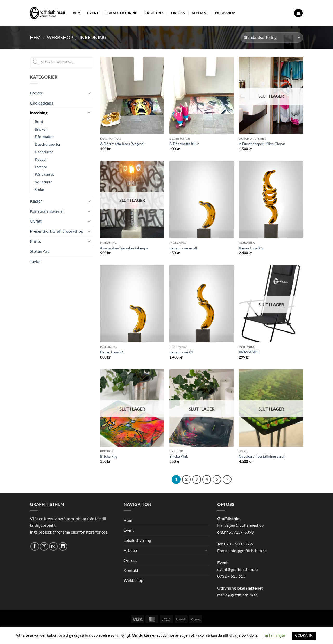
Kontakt (200, 13)
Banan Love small (183, 248)
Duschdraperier (48, 144)
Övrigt (36, 221)
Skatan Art (39, 251)
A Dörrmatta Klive (184, 144)
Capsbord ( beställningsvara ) (262, 456)
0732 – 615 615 (231, 576)
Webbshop (225, 13)
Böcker (36, 93)
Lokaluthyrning (121, 13)
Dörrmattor (44, 137)
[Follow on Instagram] (44, 546)
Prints (35, 241)
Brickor (41, 129)
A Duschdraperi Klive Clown (262, 144)
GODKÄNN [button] (304, 635)
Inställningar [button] (274, 635)
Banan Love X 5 (251, 248)
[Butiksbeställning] (272, 38)
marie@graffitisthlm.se (237, 595)
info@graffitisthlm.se (248, 551)
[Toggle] (89, 93)
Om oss (178, 13)
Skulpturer (43, 182)
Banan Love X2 (181, 352)
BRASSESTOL (249, 352)
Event (93, 13)
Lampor (41, 167)
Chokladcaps (41, 103)
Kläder (36, 201)
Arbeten (154, 13)
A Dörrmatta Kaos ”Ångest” (122, 144)
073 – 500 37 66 (238, 544)
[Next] (227, 479)
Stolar (40, 189)
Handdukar (44, 152)
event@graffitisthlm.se (237, 569)
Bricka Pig (108, 456)
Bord (39, 122)
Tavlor (35, 261)
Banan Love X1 (112, 352)
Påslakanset (44, 174)
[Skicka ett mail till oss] (53, 546)
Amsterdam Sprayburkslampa (124, 248)
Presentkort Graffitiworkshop (57, 231)
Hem (77, 13)
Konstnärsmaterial (47, 211)
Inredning (39, 113)
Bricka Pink (179, 456)
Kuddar (41, 159)
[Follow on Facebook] (35, 546)
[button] (298, 13)
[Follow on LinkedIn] (63, 546)
